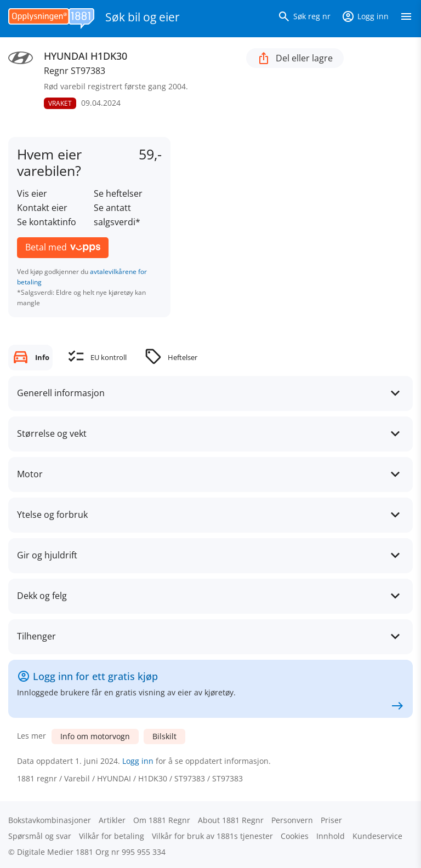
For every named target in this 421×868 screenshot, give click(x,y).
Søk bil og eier (143, 17)
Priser (331, 820)
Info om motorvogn (95, 736)
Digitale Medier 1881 (55, 852)
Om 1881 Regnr (162, 820)
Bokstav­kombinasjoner (50, 820)
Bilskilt (164, 736)
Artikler (112, 820)
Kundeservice (377, 836)
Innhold (331, 836)
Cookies (295, 836)
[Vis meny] (406, 19)
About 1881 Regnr (231, 820)
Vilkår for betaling (112, 836)
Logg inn (138, 761)
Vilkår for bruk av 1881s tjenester (212, 836)
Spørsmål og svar (40, 836)
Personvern (292, 820)
